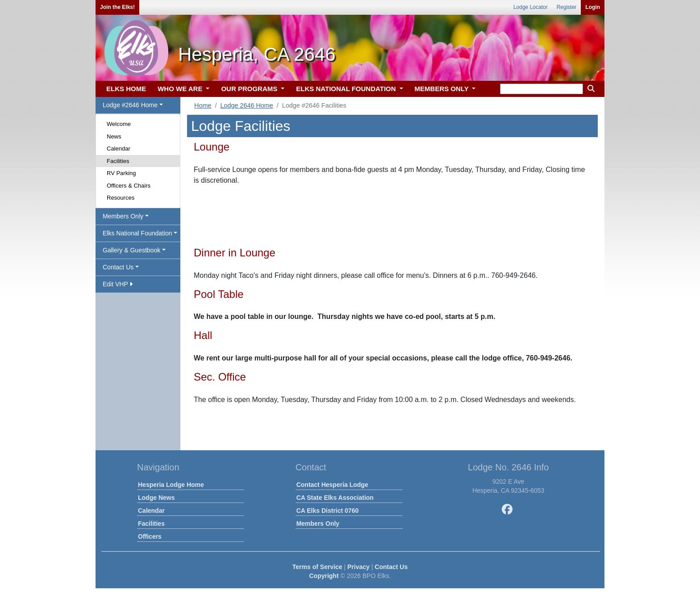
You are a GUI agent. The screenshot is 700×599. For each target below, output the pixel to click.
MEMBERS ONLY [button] (443, 89)
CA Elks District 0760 (328, 511)
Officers (150, 536)
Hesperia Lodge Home (171, 485)
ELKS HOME (126, 89)
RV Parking (121, 173)
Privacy (358, 567)
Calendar (119, 149)
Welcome (119, 124)
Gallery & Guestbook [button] (131, 250)
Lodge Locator (531, 7)
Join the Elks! (117, 7)
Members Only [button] (123, 216)
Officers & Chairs (129, 186)
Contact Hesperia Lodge (332, 485)
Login (593, 7)
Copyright (324, 576)
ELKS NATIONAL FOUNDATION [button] (347, 89)
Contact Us (391, 567)
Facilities (118, 161)
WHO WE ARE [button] (181, 89)
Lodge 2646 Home (246, 105)
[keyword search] (542, 89)
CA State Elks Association (335, 498)
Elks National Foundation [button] (137, 233)
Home (203, 105)
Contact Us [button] (118, 267)
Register (567, 7)
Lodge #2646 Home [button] (130, 105)
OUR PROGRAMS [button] (250, 89)
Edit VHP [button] (118, 284)
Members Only (318, 524)
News (114, 136)
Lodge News (156, 498)
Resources (121, 198)
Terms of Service (317, 567)
